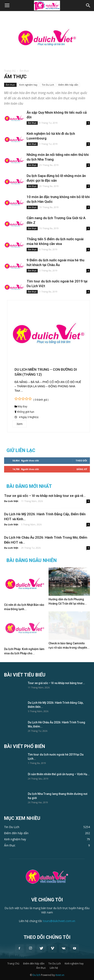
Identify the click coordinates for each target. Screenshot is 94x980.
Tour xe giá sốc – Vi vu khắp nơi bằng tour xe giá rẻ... (45, 496)
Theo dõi (81, 461)
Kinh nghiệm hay (28, 85)
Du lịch (36, 975)
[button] (88, 6)
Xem (20, 424)
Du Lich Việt (11, 501)
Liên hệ (54, 968)
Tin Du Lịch (48, 85)
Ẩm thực (10, 85)
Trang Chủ (13, 964)
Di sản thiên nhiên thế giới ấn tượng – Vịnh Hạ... (59, 774)
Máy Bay (22, 406)
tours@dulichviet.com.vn (59, 921)
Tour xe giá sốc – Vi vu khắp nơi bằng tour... (56, 683)
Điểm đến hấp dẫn (68, 85)
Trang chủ (10, 71)
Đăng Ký (82, 469)
